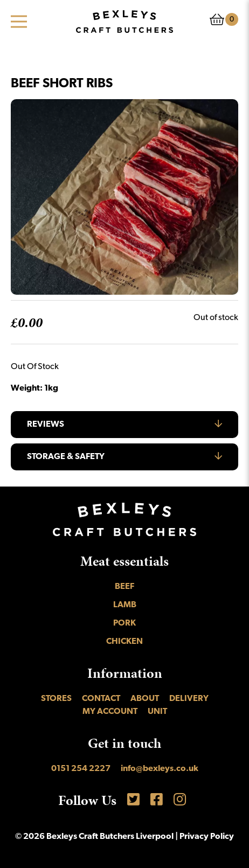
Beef (124, 587)
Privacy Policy (207, 837)
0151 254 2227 (81, 769)
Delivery (189, 699)
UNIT (157, 712)
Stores (56, 699)
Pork (124, 623)
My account (110, 712)
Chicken (124, 642)
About (145, 699)
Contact (101, 699)
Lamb (125, 605)
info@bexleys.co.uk (160, 769)
